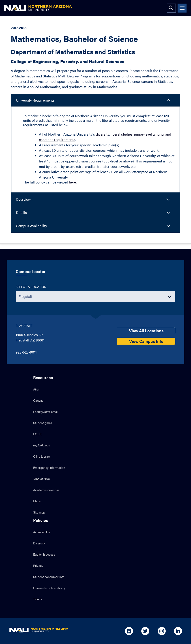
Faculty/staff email (46, 412)
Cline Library (42, 456)
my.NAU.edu (42, 445)
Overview (23, 199)
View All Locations (146, 331)
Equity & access (44, 554)
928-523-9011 (26, 352)
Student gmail (43, 423)
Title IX (38, 599)
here (72, 182)
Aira (36, 389)
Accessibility (42, 532)
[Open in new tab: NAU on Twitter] (145, 631)
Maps (37, 501)
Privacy (38, 565)
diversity (102, 134)
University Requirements (35, 100)
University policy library (49, 588)
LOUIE (38, 434)
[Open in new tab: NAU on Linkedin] (178, 631)
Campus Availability (31, 226)
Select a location (31, 287)
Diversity (39, 543)
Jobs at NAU (42, 479)
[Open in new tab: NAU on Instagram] (162, 631)
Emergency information (49, 467)
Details (21, 212)
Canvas (38, 400)
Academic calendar (46, 490)
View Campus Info (146, 341)
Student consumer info (49, 577)
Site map (39, 512)
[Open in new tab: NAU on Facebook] (129, 631)
